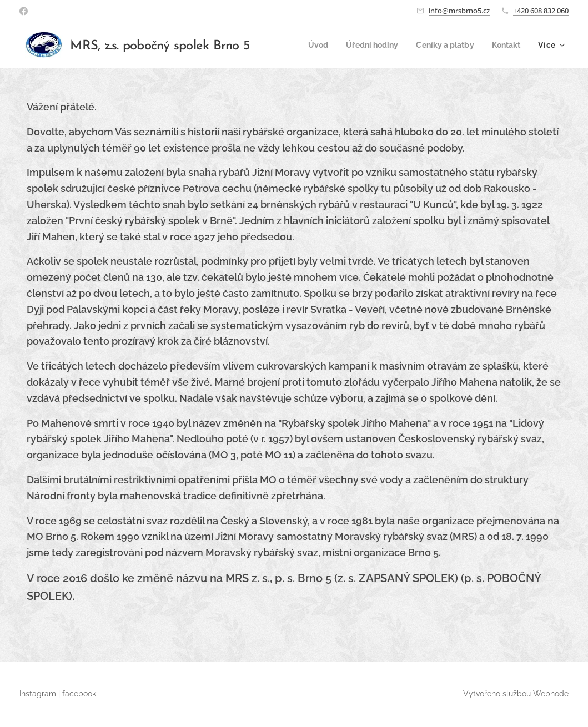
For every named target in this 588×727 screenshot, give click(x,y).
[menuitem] (309, 45)
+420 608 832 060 (541, 11)
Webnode (551, 694)
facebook (79, 694)
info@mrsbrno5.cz (459, 11)
